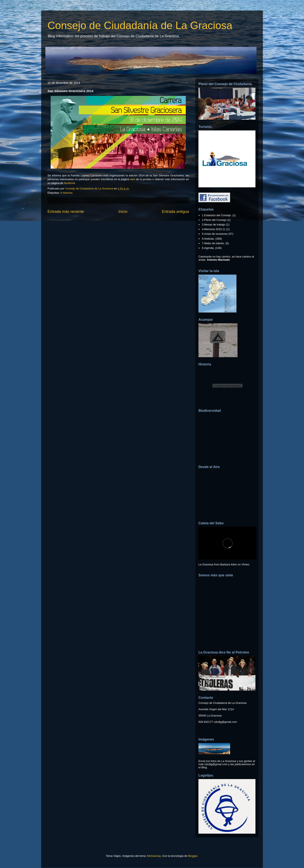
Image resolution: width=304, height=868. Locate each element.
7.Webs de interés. (213, 243)
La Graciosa (206, 564)
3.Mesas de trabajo (214, 225)
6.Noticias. (67, 193)
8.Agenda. (208, 248)
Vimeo (245, 564)
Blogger (193, 856)
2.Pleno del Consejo (214, 220)
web (133, 179)
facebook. (70, 183)
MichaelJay (154, 856)
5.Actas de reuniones (215, 234)
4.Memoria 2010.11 (214, 229)
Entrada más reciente (66, 212)
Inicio (123, 212)
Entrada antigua (175, 212)
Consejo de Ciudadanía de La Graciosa (140, 25)
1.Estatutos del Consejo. (217, 215)
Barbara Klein (229, 564)
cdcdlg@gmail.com (225, 722)
